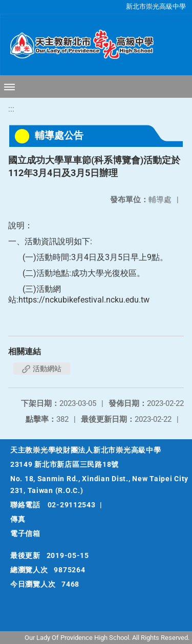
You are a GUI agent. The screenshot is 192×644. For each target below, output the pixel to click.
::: (11, 109)
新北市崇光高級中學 (156, 6)
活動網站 (42, 369)
